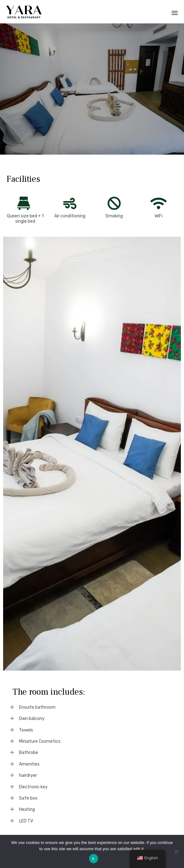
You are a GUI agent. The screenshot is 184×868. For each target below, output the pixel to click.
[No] (176, 851)
